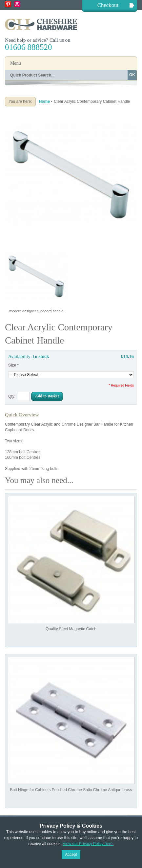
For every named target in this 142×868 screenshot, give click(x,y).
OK (132, 75)
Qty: (12, 396)
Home (44, 101)
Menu (16, 63)
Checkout (108, 5)
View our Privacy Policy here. (88, 844)
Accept (71, 855)
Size (13, 365)
